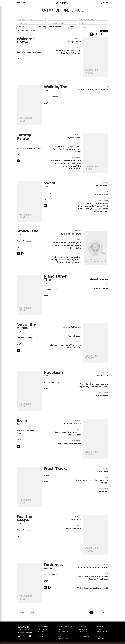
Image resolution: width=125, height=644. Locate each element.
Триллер (27, 52)
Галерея (98, 636)
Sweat (50, 183)
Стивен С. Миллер (72, 327)
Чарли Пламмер (73, 435)
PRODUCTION (83, 632)
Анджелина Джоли (99, 387)
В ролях (79, 47)
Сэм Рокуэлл (74, 243)
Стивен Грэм (60, 432)
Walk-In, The (56, 87)
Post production (83, 634)
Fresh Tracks (56, 469)
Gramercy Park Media (60, 161)
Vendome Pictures (72, 444)
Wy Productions (84, 588)
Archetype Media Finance (64, 257)
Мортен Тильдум (73, 423)
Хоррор (47, 382)
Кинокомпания (76, 158)
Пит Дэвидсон (66, 149)
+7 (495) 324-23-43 (23, 630)
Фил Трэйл (103, 471)
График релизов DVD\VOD (65, 632)
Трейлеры (41, 632)
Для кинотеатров (43, 626)
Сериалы (60, 636)
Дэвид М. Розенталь (71, 234)
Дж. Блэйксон (101, 186)
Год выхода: (31, 26)
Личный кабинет (100, 638)
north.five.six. (70, 163)
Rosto (80, 206)
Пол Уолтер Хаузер (63, 147)
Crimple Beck (101, 204)
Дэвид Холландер (99, 279)
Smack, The (28, 231)
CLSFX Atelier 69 (100, 588)
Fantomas (53, 565)
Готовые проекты (84, 636)
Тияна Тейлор (74, 245)
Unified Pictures (74, 262)
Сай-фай (20, 338)
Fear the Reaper (24, 518)
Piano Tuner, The (56, 278)
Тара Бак (65, 53)
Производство (84, 626)
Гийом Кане (82, 576)
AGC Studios (88, 204)
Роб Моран (76, 53)
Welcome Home (26, 41)
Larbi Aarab (84, 568)
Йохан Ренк (103, 375)
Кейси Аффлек (60, 243)
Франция (48, 568)
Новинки (60, 629)
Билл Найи (82, 480)
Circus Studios (102, 492)
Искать (104, 31)
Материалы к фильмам (44, 634)
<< (86, 34)
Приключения (31, 430)
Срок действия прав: (62, 27)
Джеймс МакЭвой (73, 528)
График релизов (43, 629)
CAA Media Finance (93, 206)
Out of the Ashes (26, 326)
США (19, 46)
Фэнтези (20, 430)
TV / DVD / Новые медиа (65, 626)
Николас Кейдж (101, 288)
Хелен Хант (94, 480)
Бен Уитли (76, 519)
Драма (20, 52)
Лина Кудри (95, 576)
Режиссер (78, 39)
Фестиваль (99, 634)
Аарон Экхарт (84, 90)
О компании (99, 626)
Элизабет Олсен (88, 384)
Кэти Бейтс (76, 248)
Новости (41, 636)
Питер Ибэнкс (74, 42)
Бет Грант (76, 50)
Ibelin (22, 420)
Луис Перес (103, 579)
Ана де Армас (101, 195)
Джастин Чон (75, 138)
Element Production (60, 345)
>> (107, 34)
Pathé (60, 444)
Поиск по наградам (63, 638)
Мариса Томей (59, 245)
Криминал (36, 52)
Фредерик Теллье (99, 568)
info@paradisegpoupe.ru (25, 633)
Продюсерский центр (102, 632)
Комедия (48, 475)
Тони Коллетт (74, 432)
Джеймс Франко (62, 50)
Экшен (47, 97)
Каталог (60, 634)
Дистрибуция (99, 629)
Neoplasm (53, 372)
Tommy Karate (24, 137)
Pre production (83, 629)
